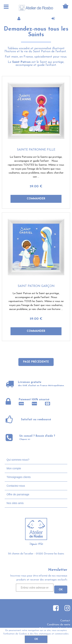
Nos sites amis (15, 503)
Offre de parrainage (18, 494)
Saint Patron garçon (36, 286)
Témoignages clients (19, 477)
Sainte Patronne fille (36, 150)
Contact (65, 621)
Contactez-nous (16, 486)
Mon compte (14, 468)
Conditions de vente (59, 625)
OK (36, 639)
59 (36, 186)
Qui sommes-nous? (18, 460)
